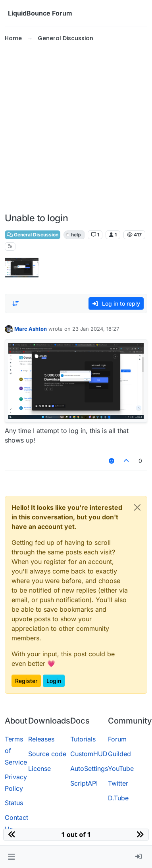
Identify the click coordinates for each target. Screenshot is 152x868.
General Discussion (33, 235)
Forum (117, 739)
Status (14, 803)
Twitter (118, 783)
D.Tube (118, 798)
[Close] (137, 507)
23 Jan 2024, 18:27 (96, 329)
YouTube (121, 769)
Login (54, 681)
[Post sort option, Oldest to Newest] (15, 304)
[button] (11, 857)
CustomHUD (89, 754)
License (39, 769)
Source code (47, 754)
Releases (41, 739)
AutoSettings (89, 769)
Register (26, 681)
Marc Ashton (31, 329)
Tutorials (83, 739)
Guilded (119, 754)
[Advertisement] (74, 128)
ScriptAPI (84, 783)
